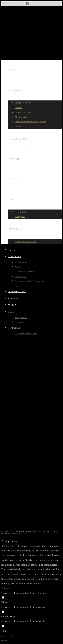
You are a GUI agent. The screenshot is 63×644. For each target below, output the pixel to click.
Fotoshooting (18, 139)
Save (4, 631)
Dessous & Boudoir (24, 112)
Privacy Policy (33, 584)
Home (12, 70)
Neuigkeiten (21, 212)
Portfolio (15, 90)
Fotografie (20, 216)
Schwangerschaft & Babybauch (30, 122)
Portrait (19, 107)
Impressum (15, 229)
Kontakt (14, 159)
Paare (18, 126)
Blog (11, 199)
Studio (13, 179)
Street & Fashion (23, 103)
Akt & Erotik (21, 117)
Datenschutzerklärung (26, 241)
